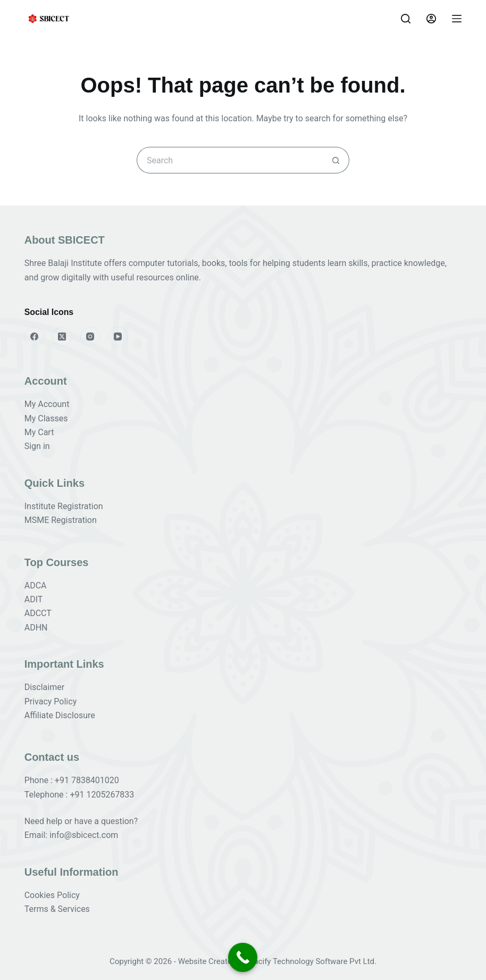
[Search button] (336, 160)
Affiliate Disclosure (60, 715)
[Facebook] (35, 337)
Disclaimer (44, 687)
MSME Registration (61, 520)
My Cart (39, 432)
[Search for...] (230, 160)
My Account (47, 404)
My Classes (46, 418)
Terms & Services (57, 909)
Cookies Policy (52, 895)
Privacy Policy (51, 701)
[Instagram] (90, 337)
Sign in (37, 446)
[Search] (406, 19)
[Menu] (457, 19)
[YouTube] (118, 337)
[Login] (431, 19)
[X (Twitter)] (62, 337)
